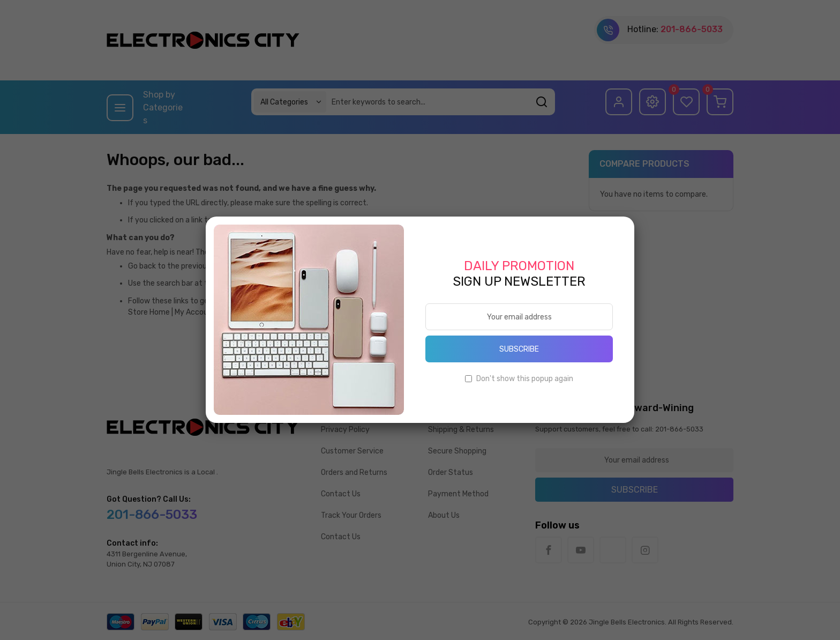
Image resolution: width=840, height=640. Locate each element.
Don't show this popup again (525, 379)
